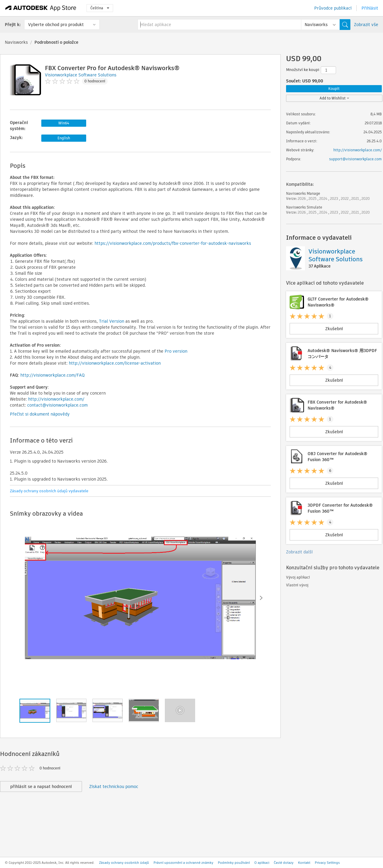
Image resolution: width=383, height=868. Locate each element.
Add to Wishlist (334, 98)
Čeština (100, 8)
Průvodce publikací (333, 8)
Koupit (334, 89)
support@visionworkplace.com (355, 159)
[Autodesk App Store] (41, 8)
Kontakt (304, 863)
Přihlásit (370, 8)
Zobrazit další (299, 552)
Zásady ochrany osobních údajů (124, 863)
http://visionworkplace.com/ (56, 399)
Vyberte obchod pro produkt (56, 25)
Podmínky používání (234, 863)
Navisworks (16, 42)
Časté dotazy (284, 863)
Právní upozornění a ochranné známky (183, 863)
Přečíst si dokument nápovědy (40, 414)
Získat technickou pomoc (114, 787)
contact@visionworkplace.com (57, 405)
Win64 (64, 123)
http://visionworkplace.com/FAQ (53, 375)
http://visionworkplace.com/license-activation (115, 363)
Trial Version (112, 321)
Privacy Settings (327, 863)
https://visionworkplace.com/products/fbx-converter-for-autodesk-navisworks (173, 243)
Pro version (176, 351)
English (64, 138)
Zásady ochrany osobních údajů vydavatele (49, 491)
